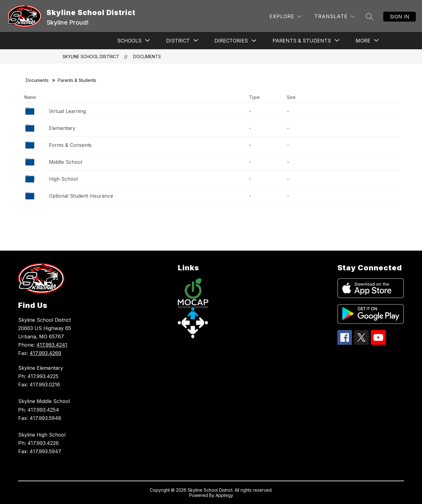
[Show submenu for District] (178, 41)
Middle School (66, 162)
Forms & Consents (70, 145)
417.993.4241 (52, 345)
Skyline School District (91, 56)
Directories (231, 41)
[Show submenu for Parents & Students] (302, 41)
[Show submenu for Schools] (129, 41)
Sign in (400, 17)
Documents (147, 56)
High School (63, 179)
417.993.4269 (45, 353)
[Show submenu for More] (363, 41)
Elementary (62, 128)
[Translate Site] (334, 16)
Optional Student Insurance (81, 196)
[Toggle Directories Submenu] (254, 41)
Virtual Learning (67, 111)
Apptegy (224, 495)
